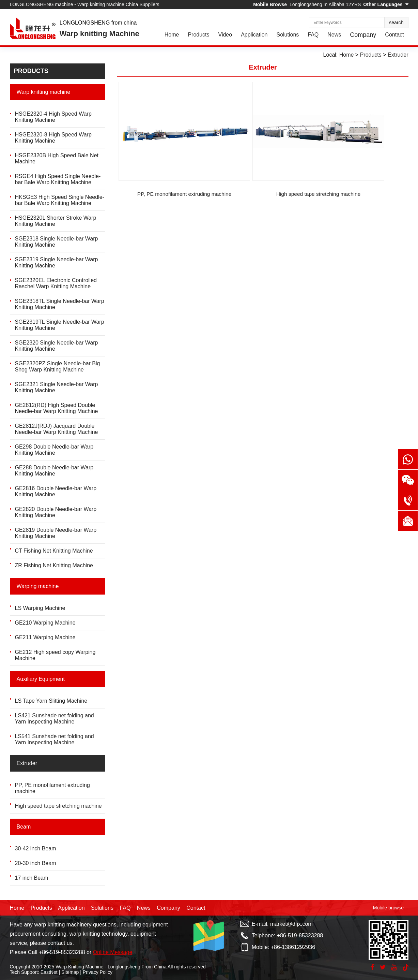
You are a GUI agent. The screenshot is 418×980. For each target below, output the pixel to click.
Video (225, 35)
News (334, 35)
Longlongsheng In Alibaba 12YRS (325, 4)
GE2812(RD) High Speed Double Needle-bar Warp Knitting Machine (57, 408)
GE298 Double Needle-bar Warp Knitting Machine (54, 450)
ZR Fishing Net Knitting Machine (54, 565)
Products (198, 35)
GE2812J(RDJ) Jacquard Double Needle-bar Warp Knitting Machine (57, 429)
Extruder (27, 763)
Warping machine (38, 586)
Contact (394, 35)
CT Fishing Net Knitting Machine (54, 551)
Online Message (113, 952)
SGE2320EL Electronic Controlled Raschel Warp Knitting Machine (56, 283)
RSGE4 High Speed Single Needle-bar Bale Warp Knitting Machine (58, 179)
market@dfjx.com (291, 924)
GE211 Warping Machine (45, 637)
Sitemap (70, 972)
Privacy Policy (98, 972)
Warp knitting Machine (99, 34)
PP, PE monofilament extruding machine (165, 165)
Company (363, 35)
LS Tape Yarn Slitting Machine (51, 701)
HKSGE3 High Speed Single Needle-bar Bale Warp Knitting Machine (60, 200)
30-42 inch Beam (36, 849)
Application (254, 35)
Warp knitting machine (44, 92)
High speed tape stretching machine (58, 806)
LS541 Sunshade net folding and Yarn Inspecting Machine (55, 739)
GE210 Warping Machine (45, 623)
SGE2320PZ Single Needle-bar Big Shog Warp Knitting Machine (58, 367)
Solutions (288, 35)
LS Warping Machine (40, 608)
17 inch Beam (32, 878)
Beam (24, 827)
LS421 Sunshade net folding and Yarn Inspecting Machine (55, 719)
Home (172, 35)
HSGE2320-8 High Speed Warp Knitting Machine (53, 138)
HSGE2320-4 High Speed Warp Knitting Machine (53, 117)
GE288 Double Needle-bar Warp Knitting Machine (54, 471)
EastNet (49, 972)
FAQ (313, 35)
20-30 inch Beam (36, 863)
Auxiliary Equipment (41, 679)
